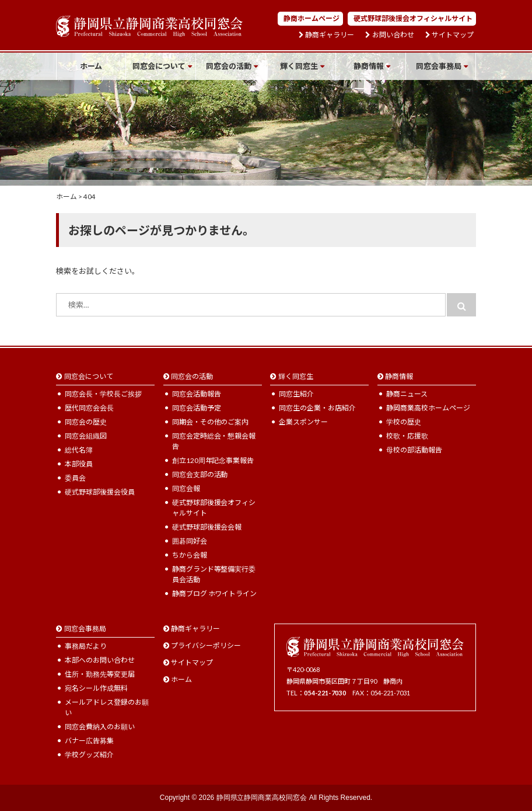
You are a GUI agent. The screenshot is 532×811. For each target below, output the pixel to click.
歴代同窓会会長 (89, 408)
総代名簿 (79, 450)
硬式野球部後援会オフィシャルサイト (413, 18)
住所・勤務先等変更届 (100, 674)
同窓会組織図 (86, 436)
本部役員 (79, 464)
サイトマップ (453, 35)
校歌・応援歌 (407, 436)
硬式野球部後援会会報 (207, 527)
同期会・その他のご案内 (211, 422)
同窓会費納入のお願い (100, 727)
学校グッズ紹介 (89, 755)
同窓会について (159, 66)
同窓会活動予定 (197, 408)
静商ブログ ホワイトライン (215, 594)
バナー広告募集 (89, 741)
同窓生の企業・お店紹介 (317, 408)
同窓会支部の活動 (200, 474)
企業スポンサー (303, 422)
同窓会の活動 (229, 66)
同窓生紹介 (296, 394)
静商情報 (369, 66)
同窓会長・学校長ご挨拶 (103, 394)
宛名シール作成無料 (96, 688)
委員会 (75, 478)
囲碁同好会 (190, 541)
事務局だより (86, 646)
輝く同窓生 (299, 66)
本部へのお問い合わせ (100, 660)
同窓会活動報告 (197, 394)
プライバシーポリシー (206, 645)
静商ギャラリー (330, 35)
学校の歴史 (404, 422)
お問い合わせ (393, 35)
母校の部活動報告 (414, 450)
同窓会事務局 (439, 66)
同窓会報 (186, 488)
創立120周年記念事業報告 (213, 460)
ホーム (91, 66)
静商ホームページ (311, 18)
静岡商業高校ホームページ (428, 408)
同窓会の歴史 (86, 422)
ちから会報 (190, 555)
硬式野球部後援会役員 (100, 492)
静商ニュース (407, 394)
